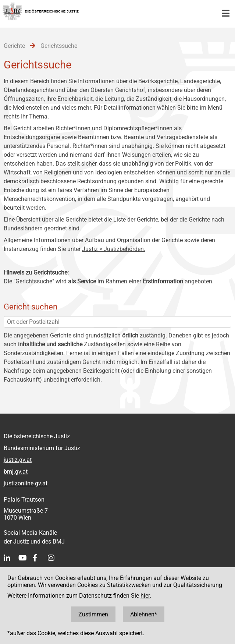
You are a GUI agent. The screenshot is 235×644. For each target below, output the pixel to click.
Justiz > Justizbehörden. (114, 249)
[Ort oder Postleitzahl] (117, 322)
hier (145, 596)
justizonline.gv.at (26, 483)
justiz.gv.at (18, 460)
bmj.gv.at (16, 472)
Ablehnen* (144, 614)
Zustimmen (93, 614)
